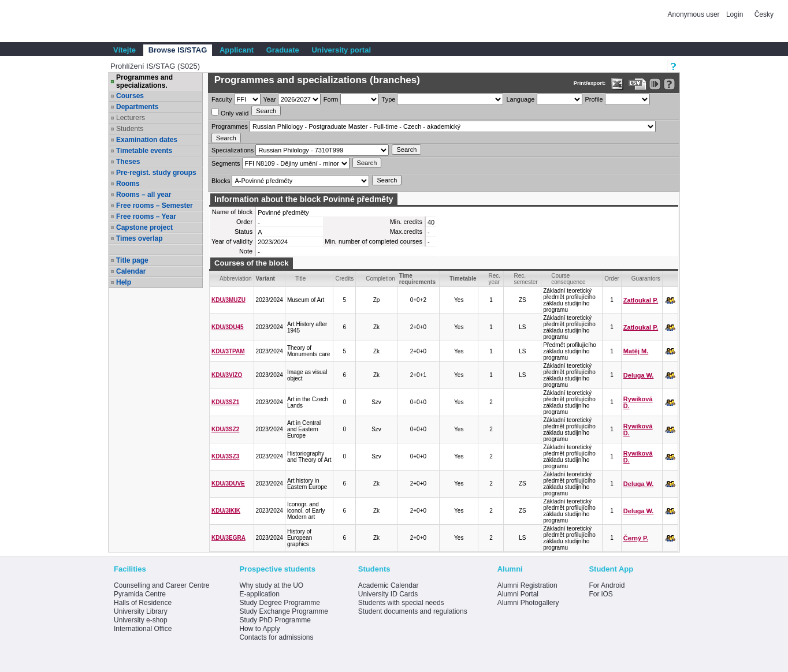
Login (735, 14)
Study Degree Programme (279, 603)
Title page (132, 260)
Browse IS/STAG (178, 50)
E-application (259, 594)
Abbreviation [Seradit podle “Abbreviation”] (236, 279)
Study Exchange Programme (283, 611)
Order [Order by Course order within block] (612, 279)
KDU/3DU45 (228, 327)
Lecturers (131, 118)
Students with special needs (401, 603)
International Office (143, 629)
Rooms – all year (144, 195)
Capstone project (144, 227)
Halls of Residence (143, 603)
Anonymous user (695, 14)
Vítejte (124, 50)
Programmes (230, 126)
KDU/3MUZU (228, 300)
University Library (141, 611)
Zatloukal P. (641, 300)
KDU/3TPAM (228, 351)
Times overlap (139, 238)
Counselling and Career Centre (161, 585)
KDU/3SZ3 (225, 456)
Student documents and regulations (413, 611)
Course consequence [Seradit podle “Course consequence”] (568, 279)
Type (389, 99)
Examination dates (147, 140)
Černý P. (636, 538)
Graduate (283, 50)
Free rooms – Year (146, 216)
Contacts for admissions (276, 637)
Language (520, 99)
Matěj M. (636, 351)
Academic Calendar (389, 585)
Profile (594, 99)
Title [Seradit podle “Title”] (301, 279)
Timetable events (144, 151)
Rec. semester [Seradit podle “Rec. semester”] (525, 279)
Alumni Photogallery (528, 603)
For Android (607, 585)
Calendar (131, 271)
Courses (130, 96)
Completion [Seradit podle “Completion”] (380, 279)
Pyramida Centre (140, 594)
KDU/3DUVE (228, 484)
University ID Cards (388, 594)
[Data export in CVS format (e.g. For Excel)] (638, 84)
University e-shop (141, 620)
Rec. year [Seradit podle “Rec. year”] (494, 279)
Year (270, 99)
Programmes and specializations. (144, 81)
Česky (764, 14)
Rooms (128, 184)
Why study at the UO (271, 585)
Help (124, 282)
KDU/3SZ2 (225, 429)
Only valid (230, 112)
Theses (128, 162)
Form (331, 99)
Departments (137, 107)
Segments (226, 163)
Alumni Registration (527, 585)
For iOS (601, 594)
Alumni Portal (518, 594)
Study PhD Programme (275, 620)
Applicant (237, 50)
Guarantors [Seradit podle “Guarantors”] (646, 279)
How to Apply (259, 629)
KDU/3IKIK (226, 511)
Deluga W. (639, 375)
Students (130, 129)
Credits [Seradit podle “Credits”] (344, 279)
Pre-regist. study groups (156, 173)
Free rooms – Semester (155, 206)
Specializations (233, 150)
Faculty (222, 99)
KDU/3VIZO (227, 375)
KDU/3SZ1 (225, 402)
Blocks (221, 181)
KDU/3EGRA (228, 538)
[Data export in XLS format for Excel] (617, 84)
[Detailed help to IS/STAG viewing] (669, 84)
